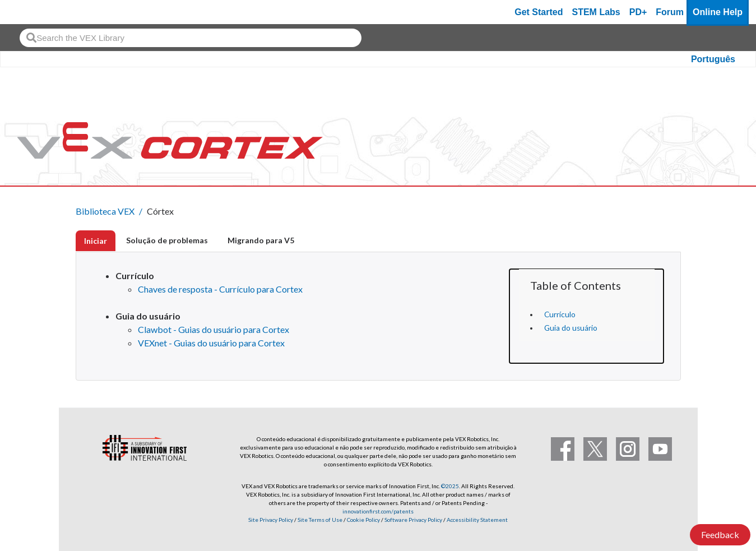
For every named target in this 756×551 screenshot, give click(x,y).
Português (713, 59)
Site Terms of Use (319, 520)
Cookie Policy (363, 520)
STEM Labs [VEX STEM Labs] (596, 12)
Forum (670, 12)
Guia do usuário (571, 328)
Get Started (539, 12)
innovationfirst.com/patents (378, 511)
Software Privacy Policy (413, 520)
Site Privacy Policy (271, 520)
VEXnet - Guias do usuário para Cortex (211, 343)
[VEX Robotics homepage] (30, 12)
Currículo (560, 314)
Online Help (718, 12)
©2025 (450, 486)
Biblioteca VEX (105, 211)
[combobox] (191, 38)
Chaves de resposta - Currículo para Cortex (220, 289)
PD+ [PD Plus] (638, 12)
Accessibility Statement (477, 520)
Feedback (720, 534)
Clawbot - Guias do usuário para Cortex (214, 329)
